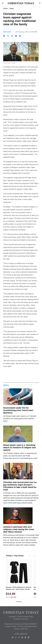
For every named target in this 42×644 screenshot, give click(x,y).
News (12, 8)
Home (5, 8)
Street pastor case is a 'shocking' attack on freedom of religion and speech (19, 448)
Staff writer (7, 32)
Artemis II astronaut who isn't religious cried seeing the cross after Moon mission (19, 529)
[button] (3, 3)
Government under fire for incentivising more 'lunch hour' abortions (18, 410)
